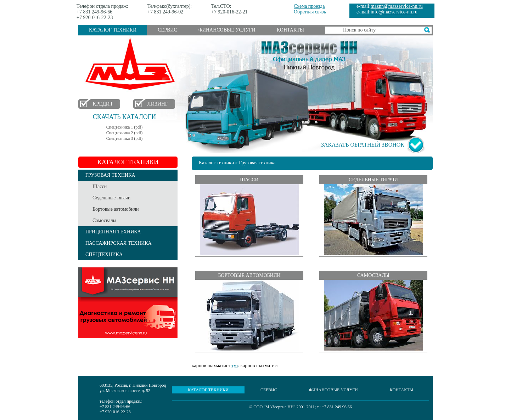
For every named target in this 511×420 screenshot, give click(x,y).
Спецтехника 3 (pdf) (124, 138)
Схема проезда (309, 6)
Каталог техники (113, 30)
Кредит (103, 104)
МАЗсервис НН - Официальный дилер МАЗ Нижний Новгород (309, 54)
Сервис (167, 30)
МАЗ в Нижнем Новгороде (132, 64)
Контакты (290, 30)
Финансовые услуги (227, 30)
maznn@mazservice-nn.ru (397, 6)
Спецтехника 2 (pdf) (124, 133)
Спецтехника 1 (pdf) (124, 127)
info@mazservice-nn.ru (394, 12)
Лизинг (158, 104)
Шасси (100, 186)
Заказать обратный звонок (363, 145)
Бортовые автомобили (116, 209)
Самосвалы (104, 220)
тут (235, 366)
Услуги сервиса (128, 303)
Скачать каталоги (124, 117)
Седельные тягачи (111, 198)
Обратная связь (310, 12)
